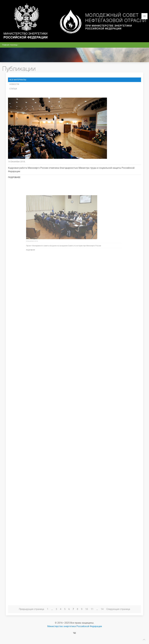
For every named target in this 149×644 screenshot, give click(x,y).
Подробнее (14, 177)
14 (102, 609)
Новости (14, 84)
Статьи (13, 89)
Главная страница (10, 45)
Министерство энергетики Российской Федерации (75, 626)
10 (87, 609)
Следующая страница (118, 609)
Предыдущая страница (32, 609)
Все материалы (18, 80)
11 (92, 609)
